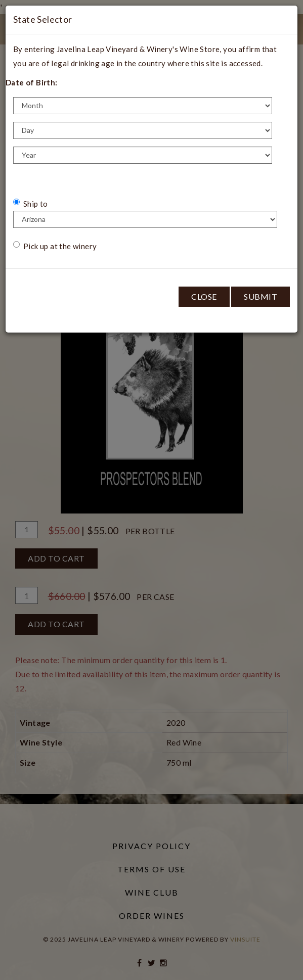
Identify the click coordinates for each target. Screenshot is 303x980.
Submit (261, 296)
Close (204, 296)
